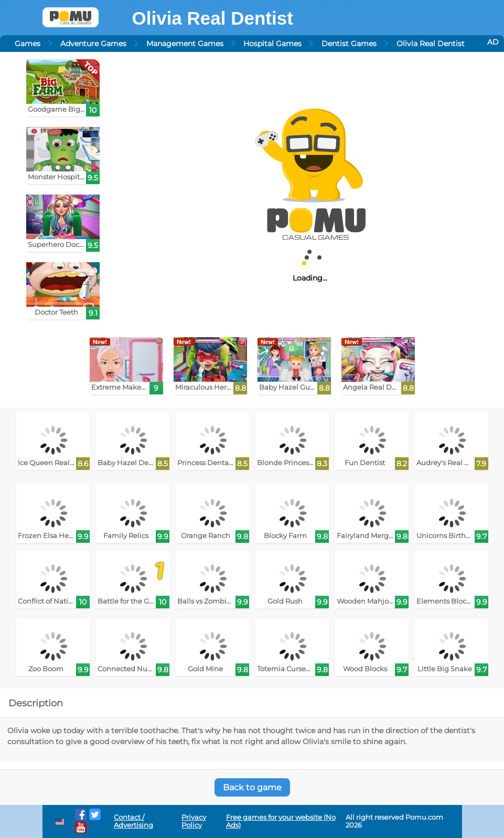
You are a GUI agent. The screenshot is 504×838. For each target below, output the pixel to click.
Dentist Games (349, 44)
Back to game (252, 787)
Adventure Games (93, 44)
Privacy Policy (194, 821)
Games (28, 44)
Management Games (185, 44)
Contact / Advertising (133, 821)
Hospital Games (272, 44)
